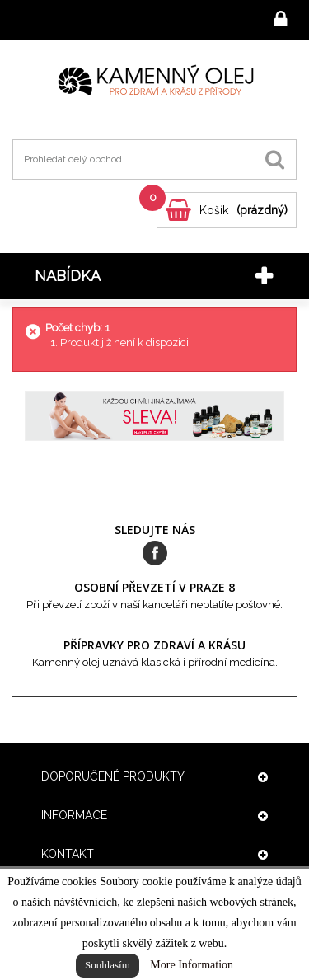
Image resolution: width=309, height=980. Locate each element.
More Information (192, 965)
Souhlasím (108, 965)
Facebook (155, 553)
